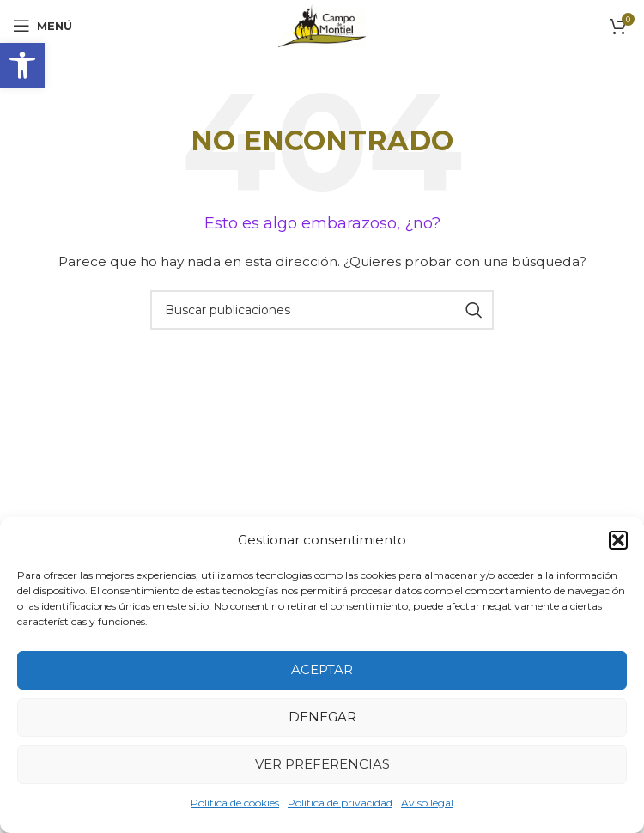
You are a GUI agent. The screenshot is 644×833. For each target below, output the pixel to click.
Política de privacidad (340, 803)
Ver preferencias (322, 764)
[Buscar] (322, 310)
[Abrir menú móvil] (43, 26)
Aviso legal (427, 803)
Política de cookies (235, 803)
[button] (22, 65)
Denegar (322, 717)
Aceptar (322, 669)
